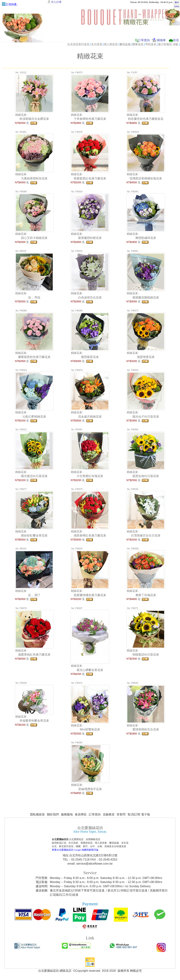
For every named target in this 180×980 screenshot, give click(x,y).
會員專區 (81, 814)
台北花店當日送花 (78, 44)
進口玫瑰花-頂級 (168, 44)
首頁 (176, 40)
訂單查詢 (144, 40)
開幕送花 (138, 44)
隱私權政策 (37, 814)
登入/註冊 (56, 2)
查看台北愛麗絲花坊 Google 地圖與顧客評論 (75, 850)
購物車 (161, 40)
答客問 (121, 814)
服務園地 (67, 814)
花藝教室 (109, 814)
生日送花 (97, 44)
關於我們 (53, 814)
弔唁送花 (151, 44)
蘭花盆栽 (125, 44)
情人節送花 (111, 44)
